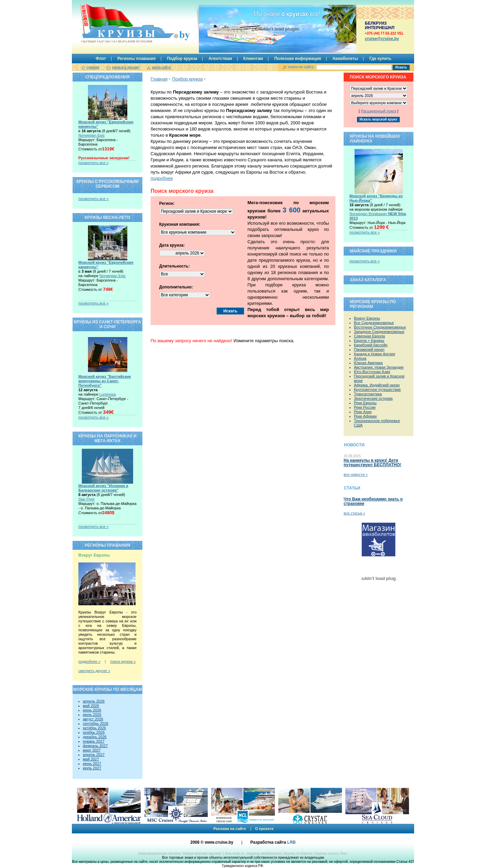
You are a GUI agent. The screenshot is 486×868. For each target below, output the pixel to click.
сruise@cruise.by (382, 39)
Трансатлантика (368, 394)
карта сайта (161, 67)
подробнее (162, 178)
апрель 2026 (94, 701)
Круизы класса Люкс (332, 853)
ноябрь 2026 (94, 732)
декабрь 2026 (95, 737)
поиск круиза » (123, 661)
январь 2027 (94, 741)
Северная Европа (369, 336)
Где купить (380, 59)
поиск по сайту (301, 67)
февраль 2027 (95, 746)
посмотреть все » (93, 163)
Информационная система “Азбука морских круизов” (180, 853)
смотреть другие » (94, 671)
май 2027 (91, 759)
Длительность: (174, 266)
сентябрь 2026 (95, 723)
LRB (291, 842)
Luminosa (107, 394)
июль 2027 (92, 768)
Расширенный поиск (379, 111)
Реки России (365, 407)
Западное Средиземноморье (379, 332)
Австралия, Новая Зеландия (379, 367)
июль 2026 (92, 715)
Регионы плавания (137, 59)
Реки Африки (365, 416)
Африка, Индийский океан (377, 385)
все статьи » (354, 513)
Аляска (360, 358)
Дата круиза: (172, 245)
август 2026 (93, 719)
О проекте (264, 829)
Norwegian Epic (92, 135)
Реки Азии (363, 412)
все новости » (356, 474)
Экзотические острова (373, 398)
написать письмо (125, 67)
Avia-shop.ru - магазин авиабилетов (253, 853)
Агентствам (220, 59)
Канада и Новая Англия (374, 354)
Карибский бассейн (371, 345)
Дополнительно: (176, 287)
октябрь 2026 (94, 728)
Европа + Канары (369, 340)
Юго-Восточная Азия (372, 372)
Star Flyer (87, 499)
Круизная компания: (180, 224)
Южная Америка (368, 363)
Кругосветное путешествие (377, 389)
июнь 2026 (92, 710)
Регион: (167, 203)
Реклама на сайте (230, 829)
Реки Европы (365, 403)
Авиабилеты (345, 59)
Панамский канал (369, 349)
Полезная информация (298, 59)
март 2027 (92, 750)
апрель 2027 (94, 755)
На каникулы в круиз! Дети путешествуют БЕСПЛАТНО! (372, 463)
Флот (101, 59)
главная (93, 67)
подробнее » (89, 661)
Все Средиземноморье (374, 323)
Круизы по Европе (298, 853)
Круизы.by (116, 23)
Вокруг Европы (367, 318)
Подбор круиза (182, 59)
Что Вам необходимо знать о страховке (373, 501)
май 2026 (91, 706)
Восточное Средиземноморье (380, 327)
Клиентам (253, 59)
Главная (159, 79)
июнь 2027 (92, 764)
